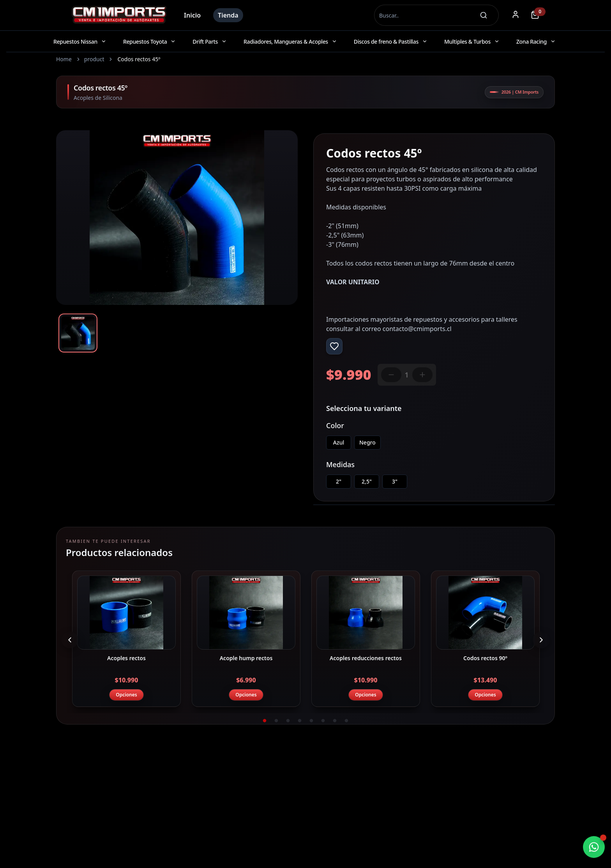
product (94, 59)
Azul (339, 442)
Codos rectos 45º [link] (139, 59)
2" (339, 481)
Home (64, 59)
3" (395, 481)
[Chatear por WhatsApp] (594, 847)
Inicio (192, 15)
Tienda (228, 15)
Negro (367, 442)
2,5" (367, 481)
